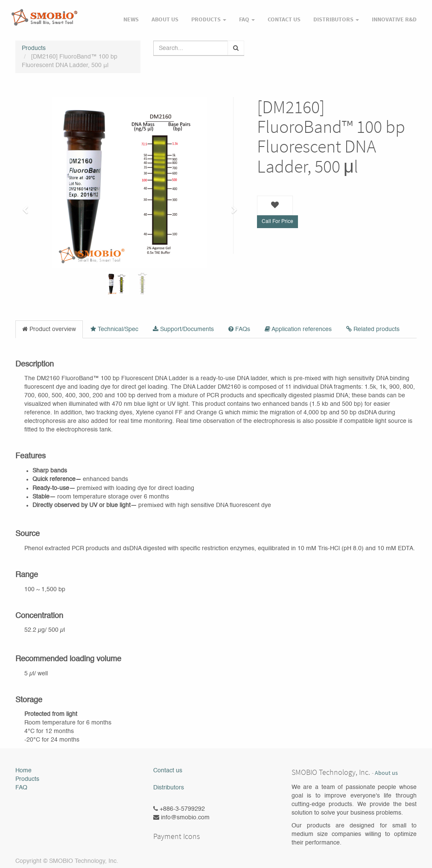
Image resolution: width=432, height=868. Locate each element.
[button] (28, 206)
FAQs (239, 329)
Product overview (49, 329)
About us (386, 773)
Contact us (168, 771)
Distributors (169, 788)
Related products (373, 329)
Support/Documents (183, 329)
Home (23, 771)
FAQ (21, 788)
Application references (298, 329)
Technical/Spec (114, 329)
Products (34, 48)
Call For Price (277, 222)
